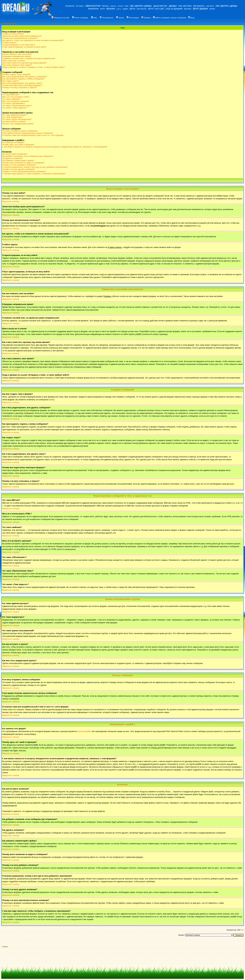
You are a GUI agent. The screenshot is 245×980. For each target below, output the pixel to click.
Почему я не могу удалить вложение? (19, 169)
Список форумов (9, 24)
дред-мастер (160, 6)
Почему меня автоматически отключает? (20, 38)
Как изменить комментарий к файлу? (18, 161)
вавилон (113, 6)
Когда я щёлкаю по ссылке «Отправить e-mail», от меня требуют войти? (34, 67)
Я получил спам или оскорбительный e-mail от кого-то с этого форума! (33, 135)
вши (127, 6)
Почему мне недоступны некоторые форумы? (22, 85)
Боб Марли (80, 6)
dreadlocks (70, 6)
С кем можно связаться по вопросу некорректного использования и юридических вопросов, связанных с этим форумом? (55, 147)
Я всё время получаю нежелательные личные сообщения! (28, 133)
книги (102, 9)
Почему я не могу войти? (13, 34)
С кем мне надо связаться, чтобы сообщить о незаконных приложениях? (34, 174)
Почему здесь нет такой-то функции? (18, 145)
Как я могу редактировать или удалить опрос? (22, 83)
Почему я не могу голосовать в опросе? (19, 88)
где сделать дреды (141, 6)
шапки (212, 9)
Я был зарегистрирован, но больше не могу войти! (24, 47)
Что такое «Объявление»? (14, 103)
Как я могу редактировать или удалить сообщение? (25, 77)
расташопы (142, 9)
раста (132, 9)
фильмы (188, 9)
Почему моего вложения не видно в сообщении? (23, 163)
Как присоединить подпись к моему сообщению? (23, 79)
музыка (110, 9)
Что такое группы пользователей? (17, 119)
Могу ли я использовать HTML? (16, 97)
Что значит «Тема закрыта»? (15, 108)
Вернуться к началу (11, 201)
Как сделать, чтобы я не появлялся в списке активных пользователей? (33, 40)
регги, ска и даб (156, 9)
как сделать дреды (226, 6)
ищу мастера (185, 6)
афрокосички (93, 6)
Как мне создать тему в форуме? (17, 74)
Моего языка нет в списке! (14, 61)
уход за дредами (174, 9)
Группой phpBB (84, 731)
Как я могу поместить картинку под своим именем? (24, 63)
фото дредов (200, 9)
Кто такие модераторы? (12, 117)
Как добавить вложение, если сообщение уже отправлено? (28, 156)
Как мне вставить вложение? (15, 154)
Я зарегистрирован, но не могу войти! (19, 45)
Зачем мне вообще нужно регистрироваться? (22, 36)
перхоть (119, 9)
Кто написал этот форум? (13, 142)
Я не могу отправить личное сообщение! (20, 131)
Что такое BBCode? (11, 95)
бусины (106, 6)
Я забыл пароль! (9, 43)
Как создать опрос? (11, 81)
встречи (121, 6)
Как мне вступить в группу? (14, 122)
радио (125, 9)
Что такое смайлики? (11, 99)
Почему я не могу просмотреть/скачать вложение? (24, 171)
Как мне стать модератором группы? (18, 124)
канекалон (93, 9)
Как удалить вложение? (12, 158)
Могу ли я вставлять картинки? (16, 101)
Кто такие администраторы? (14, 115)
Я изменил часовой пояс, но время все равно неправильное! (29, 59)
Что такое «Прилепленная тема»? (17, 106)
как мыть (210, 6)
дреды (173, 6)
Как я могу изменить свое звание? (17, 65)
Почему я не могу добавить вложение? (19, 165)
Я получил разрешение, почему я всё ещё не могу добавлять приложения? (35, 167)
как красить (199, 6)
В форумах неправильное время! (17, 56)
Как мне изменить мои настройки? (17, 54)
